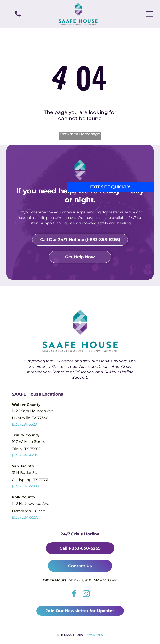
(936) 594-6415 (25, 455)
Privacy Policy (94, 635)
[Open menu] (150, 14)
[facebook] (74, 594)
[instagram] (86, 594)
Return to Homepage (80, 134)
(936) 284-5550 (25, 517)
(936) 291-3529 (25, 424)
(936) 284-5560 (25, 486)
